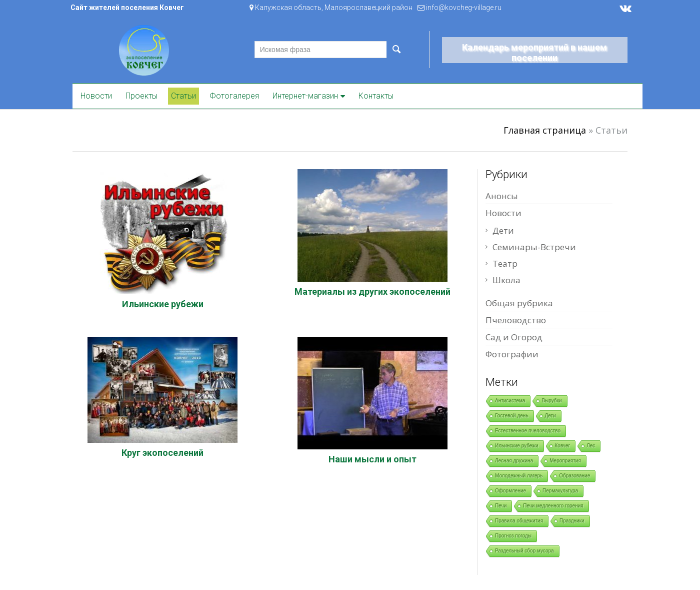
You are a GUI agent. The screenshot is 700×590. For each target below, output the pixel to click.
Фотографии (512, 354)
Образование (574, 476)
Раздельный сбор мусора (524, 551)
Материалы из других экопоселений (372, 291)
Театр (505, 263)
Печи (501, 506)
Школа (506, 280)
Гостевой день (512, 416)
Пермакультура (560, 491)
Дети (503, 230)
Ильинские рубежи (163, 304)
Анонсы (502, 196)
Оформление (510, 491)
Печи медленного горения (553, 506)
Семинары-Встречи (534, 247)
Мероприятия (565, 461)
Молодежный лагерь (519, 476)
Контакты (376, 96)
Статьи (183, 96)
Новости (96, 96)
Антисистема (510, 401)
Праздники (572, 521)
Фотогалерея (234, 96)
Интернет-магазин (305, 96)
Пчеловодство (516, 320)
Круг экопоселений (162, 453)
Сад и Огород (514, 337)
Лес (591, 446)
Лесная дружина (514, 461)
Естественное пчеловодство (528, 431)
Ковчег (563, 446)
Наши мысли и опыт (372, 459)
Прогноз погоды (513, 536)
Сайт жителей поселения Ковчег (127, 8)
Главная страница (545, 130)
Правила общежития (519, 521)
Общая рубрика (519, 303)
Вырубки (551, 401)
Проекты (141, 96)
